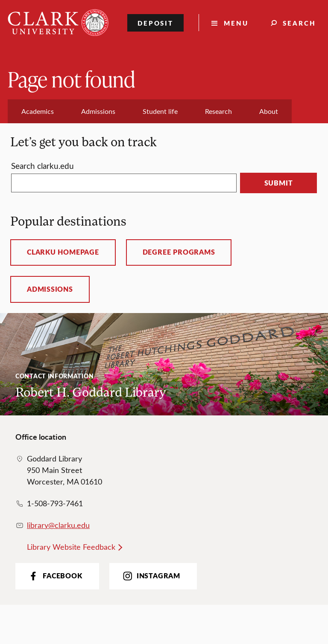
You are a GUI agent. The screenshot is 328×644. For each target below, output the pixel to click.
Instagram (151, 576)
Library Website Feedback (71, 547)
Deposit (156, 23)
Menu (236, 23)
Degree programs (179, 252)
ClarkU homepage (63, 252)
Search (299, 23)
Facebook (54, 576)
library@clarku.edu (58, 525)
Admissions (50, 289)
